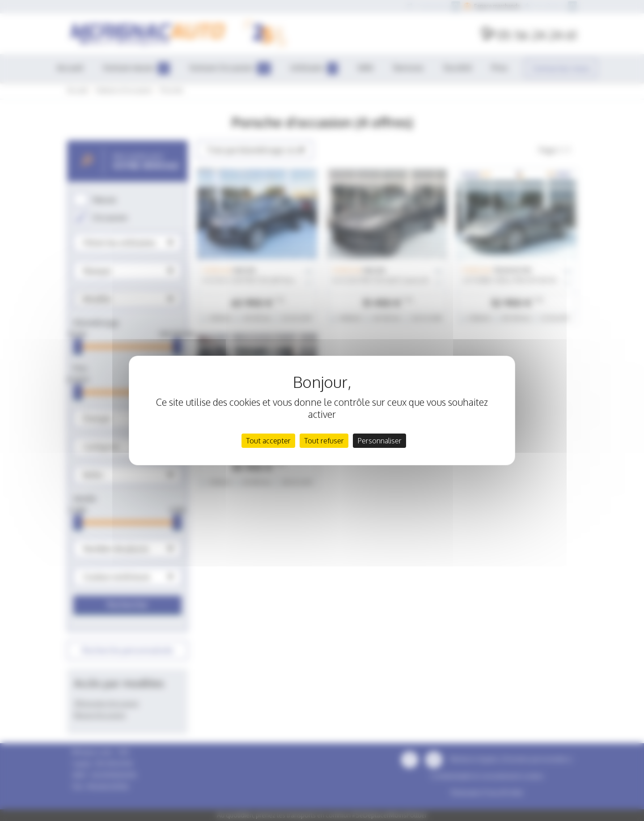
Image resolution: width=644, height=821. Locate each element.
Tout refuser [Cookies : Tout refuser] (324, 441)
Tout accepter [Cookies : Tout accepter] (268, 441)
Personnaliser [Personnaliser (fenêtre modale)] (379, 441)
